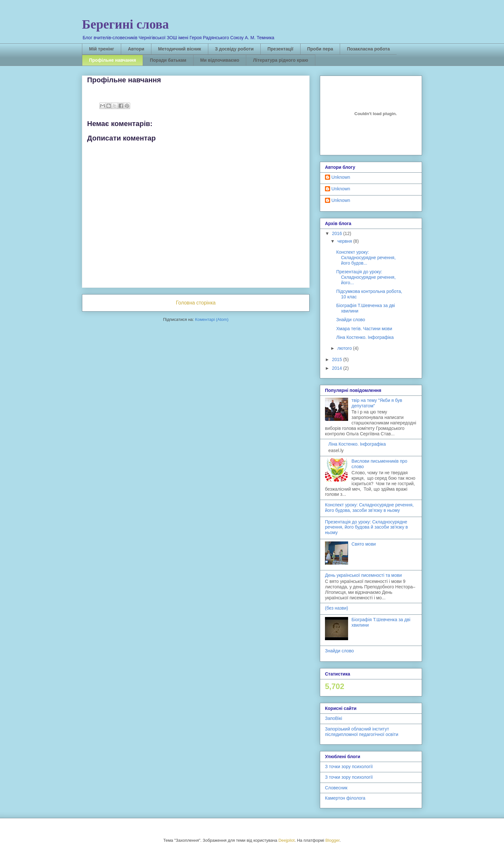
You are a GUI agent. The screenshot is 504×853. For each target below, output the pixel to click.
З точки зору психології (349, 767)
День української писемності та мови (363, 575)
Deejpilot (287, 840)
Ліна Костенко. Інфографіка (365, 337)
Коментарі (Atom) (212, 319)
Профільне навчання (113, 60)
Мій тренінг (102, 49)
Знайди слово (351, 320)
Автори (136, 49)
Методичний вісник (180, 49)
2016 (338, 233)
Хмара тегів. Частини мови (364, 329)
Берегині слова (125, 24)
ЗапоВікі (333, 718)
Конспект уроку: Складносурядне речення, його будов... (366, 258)
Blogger (332, 840)
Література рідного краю (280, 60)
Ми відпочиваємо (220, 60)
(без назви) (337, 608)
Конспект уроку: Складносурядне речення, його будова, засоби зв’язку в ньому (369, 508)
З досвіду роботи (234, 49)
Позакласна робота (368, 49)
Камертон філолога (345, 798)
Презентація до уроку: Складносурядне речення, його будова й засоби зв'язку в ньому (366, 527)
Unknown (341, 177)
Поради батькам (168, 60)
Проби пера (320, 49)
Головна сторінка (196, 303)
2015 (338, 359)
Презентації (280, 49)
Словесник (336, 788)
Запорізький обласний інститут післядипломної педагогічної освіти (362, 732)
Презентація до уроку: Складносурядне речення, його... (366, 277)
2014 (338, 368)
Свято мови (364, 544)
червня (345, 241)
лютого (345, 348)
